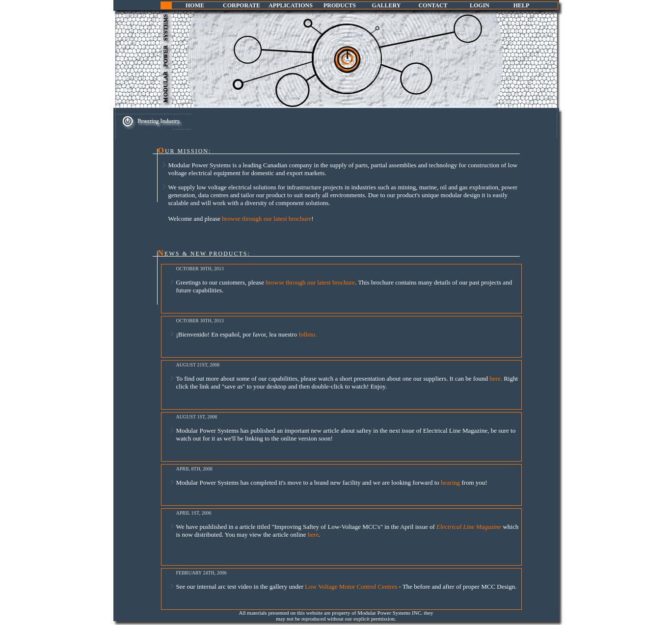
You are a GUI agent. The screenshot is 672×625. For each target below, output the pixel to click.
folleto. (308, 334)
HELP (522, 5)
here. (497, 378)
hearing (451, 482)
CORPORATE (242, 5)
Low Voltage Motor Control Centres (352, 586)
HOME (195, 5)
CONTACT (433, 5)
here (313, 534)
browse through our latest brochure (267, 219)
